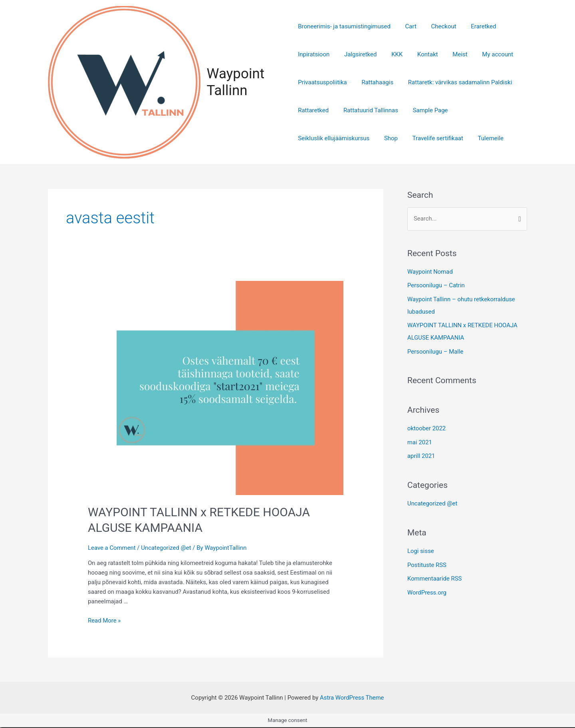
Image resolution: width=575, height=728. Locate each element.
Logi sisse (421, 549)
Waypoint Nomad (430, 273)
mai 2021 (420, 441)
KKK (392, 55)
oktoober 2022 (427, 427)
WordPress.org (427, 589)
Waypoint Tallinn (237, 83)
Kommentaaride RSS (435, 575)
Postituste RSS (427, 562)
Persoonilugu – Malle (436, 350)
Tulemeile (483, 139)
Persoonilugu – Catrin (436, 286)
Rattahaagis (375, 83)
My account (484, 55)
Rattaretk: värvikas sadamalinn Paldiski (455, 83)
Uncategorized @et (167, 549)
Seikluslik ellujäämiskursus (334, 139)
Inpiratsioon (314, 55)
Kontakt (420, 55)
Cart (408, 27)
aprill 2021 (421, 454)
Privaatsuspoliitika (322, 83)
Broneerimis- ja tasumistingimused (344, 27)
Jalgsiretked (358, 55)
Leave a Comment (112, 549)
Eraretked (475, 27)
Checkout (438, 27)
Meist (449, 55)
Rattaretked (313, 111)
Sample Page (425, 111)
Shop (388, 139)
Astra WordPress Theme (352, 698)
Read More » (104, 622)
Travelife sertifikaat (432, 139)
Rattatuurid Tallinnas (368, 111)
